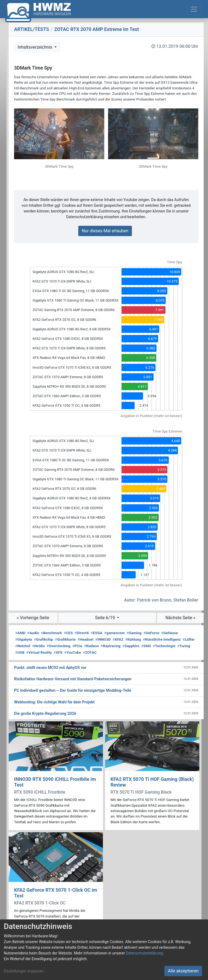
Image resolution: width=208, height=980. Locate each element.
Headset (85, 639)
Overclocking (58, 646)
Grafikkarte (65, 639)
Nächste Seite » (180, 618)
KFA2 (118, 639)
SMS (146, 646)
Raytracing (111, 646)
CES (68, 633)
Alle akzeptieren (183, 971)
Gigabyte (24, 639)
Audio (33, 633)
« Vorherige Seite (33, 618)
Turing (184, 646)
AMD (20, 633)
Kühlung (133, 639)
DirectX (82, 633)
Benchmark (51, 633)
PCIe (77, 646)
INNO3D (103, 639)
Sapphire (131, 646)
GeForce (151, 633)
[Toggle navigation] (194, 9)
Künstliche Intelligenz (162, 639)
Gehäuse (170, 633)
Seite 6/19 (105, 618)
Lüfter (189, 639)
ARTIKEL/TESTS (32, 29)
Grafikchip (43, 639)
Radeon (91, 646)
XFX (58, 652)
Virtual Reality (39, 652)
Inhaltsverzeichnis (35, 47)
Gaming (134, 633)
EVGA (97, 633)
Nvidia (38, 646)
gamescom (115, 633)
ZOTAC (90, 652)
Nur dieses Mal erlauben (105, 231)
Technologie (164, 646)
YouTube (73, 652)
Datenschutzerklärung (144, 953)
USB (20, 652)
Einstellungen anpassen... (25, 971)
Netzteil (23, 646)
